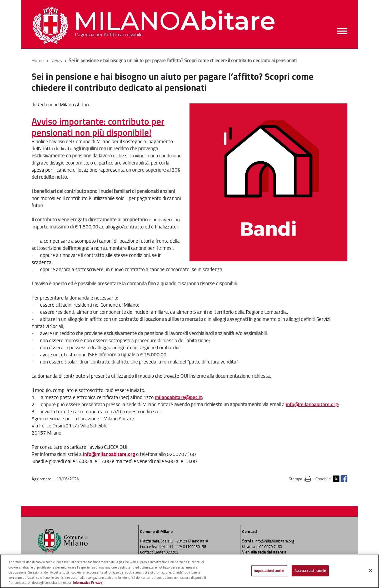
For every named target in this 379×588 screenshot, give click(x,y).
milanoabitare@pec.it (178, 397)
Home (38, 60)
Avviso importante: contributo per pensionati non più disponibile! (98, 127)
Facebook (344, 479)
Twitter (336, 479)
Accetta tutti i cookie (310, 571)
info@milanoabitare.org (312, 404)
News (57, 60)
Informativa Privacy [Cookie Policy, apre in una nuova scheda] (88, 583)
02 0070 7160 (271, 547)
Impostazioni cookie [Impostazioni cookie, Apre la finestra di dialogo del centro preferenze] (269, 571)
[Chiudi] (371, 571)
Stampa (300, 479)
